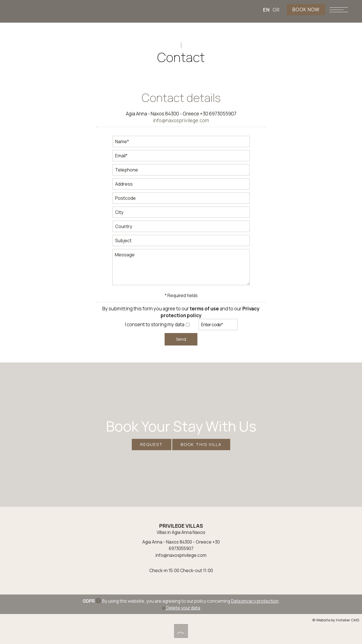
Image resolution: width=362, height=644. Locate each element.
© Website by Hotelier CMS (336, 620)
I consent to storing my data (157, 324)
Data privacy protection (255, 601)
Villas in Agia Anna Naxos (181, 532)
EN (266, 10)
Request (152, 444)
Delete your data (181, 608)
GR (276, 10)
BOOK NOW (306, 9)
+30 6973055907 (218, 114)
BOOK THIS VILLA (201, 444)
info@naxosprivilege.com (181, 120)
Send (181, 339)
